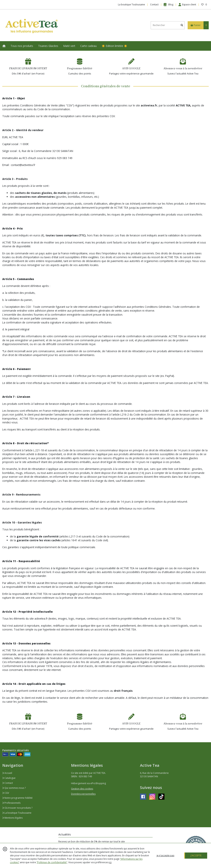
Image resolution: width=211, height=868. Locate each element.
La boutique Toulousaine (17, 813)
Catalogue (9, 778)
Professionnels (11, 803)
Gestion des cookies (82, 789)
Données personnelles (83, 794)
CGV (6, 793)
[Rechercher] (182, 25)
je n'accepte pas (165, 855)
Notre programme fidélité (17, 798)
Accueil (7, 773)
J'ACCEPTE (196, 855)
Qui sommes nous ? (14, 788)
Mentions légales (12, 818)
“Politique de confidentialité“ (52, 862)
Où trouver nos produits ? (17, 808)
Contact (154, 4)
